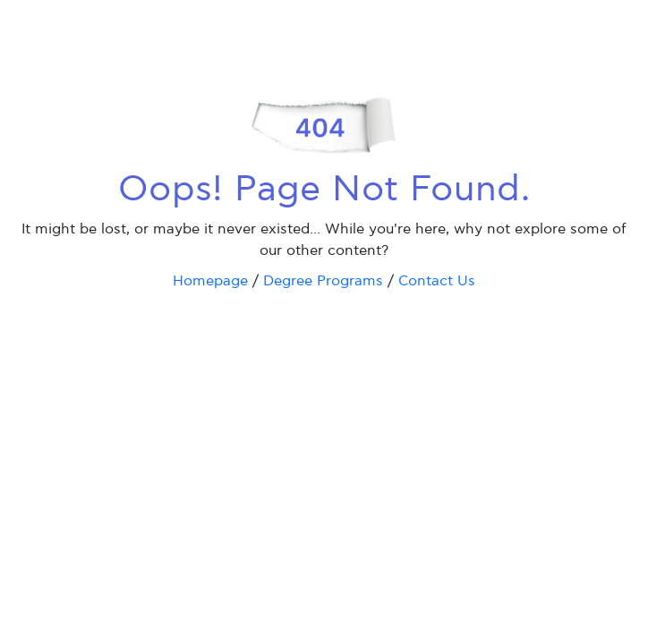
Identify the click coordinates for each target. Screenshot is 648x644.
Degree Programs (323, 281)
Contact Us (437, 281)
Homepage (210, 281)
